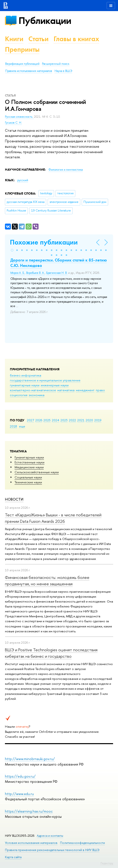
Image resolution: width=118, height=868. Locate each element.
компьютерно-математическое (33, 390)
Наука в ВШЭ (63, 71)
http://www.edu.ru (19, 794)
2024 (56, 420)
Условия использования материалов (31, 843)
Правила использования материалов (29, 71)
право (100, 390)
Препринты (22, 49)
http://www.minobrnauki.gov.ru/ (30, 759)
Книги (14, 39)
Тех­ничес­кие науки (28, 482)
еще (22, 426)
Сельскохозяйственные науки (37, 472)
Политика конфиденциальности (82, 843)
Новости (14, 499)
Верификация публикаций (22, 64)
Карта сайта (13, 857)
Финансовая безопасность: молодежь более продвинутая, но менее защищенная (47, 581)
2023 (64, 420)
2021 (81, 420)
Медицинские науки (29, 467)
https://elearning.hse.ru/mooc (29, 811)
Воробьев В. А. (35, 273)
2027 (30, 420)
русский (23, 180)
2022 (72, 420)
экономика (37, 395)
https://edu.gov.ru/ (20, 776)
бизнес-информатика (26, 375)
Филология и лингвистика (66, 170)
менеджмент (85, 390)
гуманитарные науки (25, 385)
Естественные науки (29, 462)
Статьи (39, 39)
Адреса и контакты (50, 836)
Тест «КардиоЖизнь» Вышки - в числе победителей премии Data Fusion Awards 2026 (53, 518)
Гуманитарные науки (29, 457)
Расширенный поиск (56, 64)
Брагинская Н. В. (57, 273)
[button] (12, 250)
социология (19, 395)
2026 (39, 420)
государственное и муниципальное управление (45, 380)
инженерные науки (55, 385)
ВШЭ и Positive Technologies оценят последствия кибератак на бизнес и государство (51, 653)
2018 (13, 426)
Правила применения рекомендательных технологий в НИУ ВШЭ (52, 850)
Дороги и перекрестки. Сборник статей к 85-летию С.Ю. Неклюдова (59, 263)
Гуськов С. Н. (13, 123)
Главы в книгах (76, 39)
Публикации (45, 21)
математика (66, 390)
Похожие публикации (44, 242)
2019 (98, 420)
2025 (47, 420)
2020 (89, 420)
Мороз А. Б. (18, 273)
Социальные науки (28, 477)
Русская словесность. (19, 117)
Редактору (107, 863)
